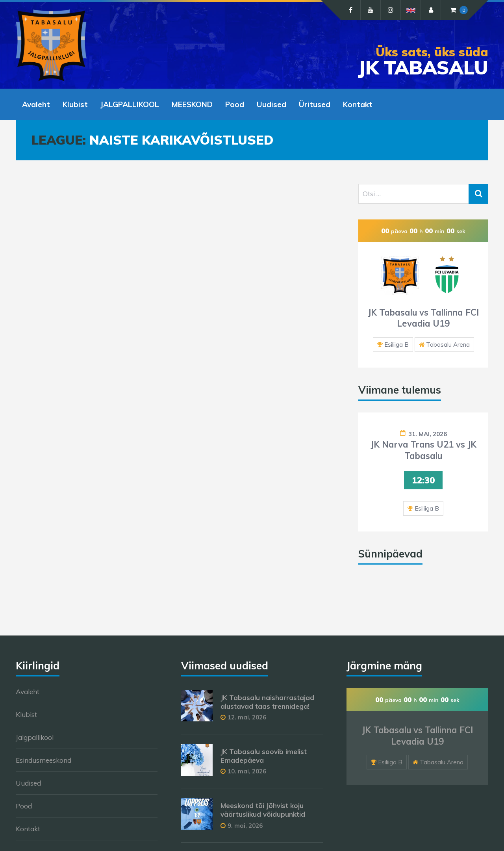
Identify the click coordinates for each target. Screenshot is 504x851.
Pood (235, 104)
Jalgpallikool (35, 737)
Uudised (271, 104)
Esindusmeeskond (44, 760)
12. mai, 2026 (247, 717)
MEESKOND (192, 104)
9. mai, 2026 (245, 826)
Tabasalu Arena (448, 345)
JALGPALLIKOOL (130, 104)
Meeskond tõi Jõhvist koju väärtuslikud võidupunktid (263, 810)
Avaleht (36, 104)
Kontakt (358, 104)
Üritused (315, 104)
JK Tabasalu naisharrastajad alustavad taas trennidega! (267, 702)
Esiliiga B (397, 345)
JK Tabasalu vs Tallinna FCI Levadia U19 (423, 318)
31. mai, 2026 (428, 434)
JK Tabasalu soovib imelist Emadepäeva (264, 756)
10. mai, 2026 (247, 771)
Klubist (75, 104)
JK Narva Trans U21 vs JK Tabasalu (423, 450)
